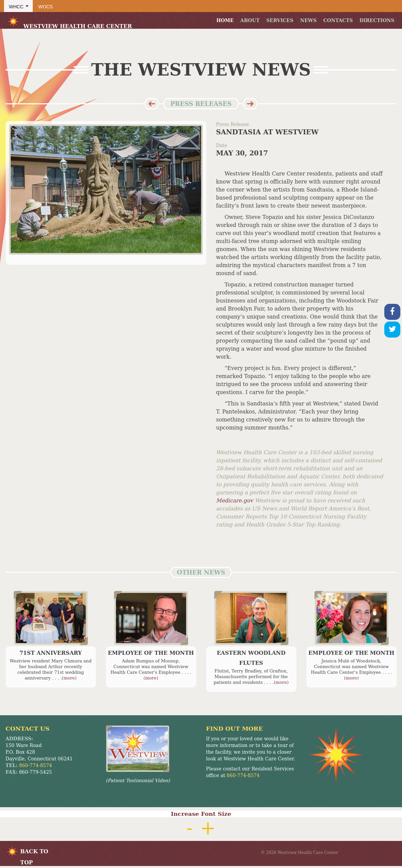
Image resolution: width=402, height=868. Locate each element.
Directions (377, 20)
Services (280, 20)
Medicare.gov (236, 501)
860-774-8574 (36, 765)
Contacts (338, 20)
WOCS (46, 7)
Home (225, 20)
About (250, 20)
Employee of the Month (151, 653)
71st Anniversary (51, 653)
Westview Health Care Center (69, 22)
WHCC (16, 7)
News (308, 20)
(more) (69, 678)
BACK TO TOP (34, 853)
